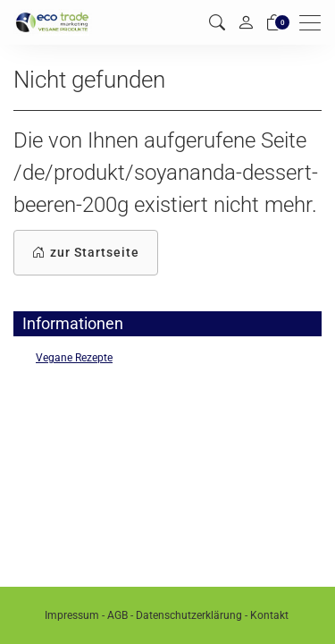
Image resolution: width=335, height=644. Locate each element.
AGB (117, 615)
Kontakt (269, 615)
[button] (217, 23)
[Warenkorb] (274, 23)
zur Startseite (86, 253)
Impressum (72, 615)
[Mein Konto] (246, 22)
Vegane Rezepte (74, 358)
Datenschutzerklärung (189, 615)
